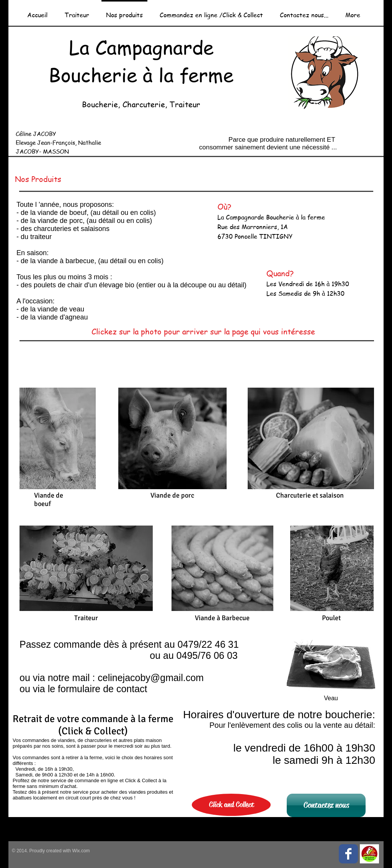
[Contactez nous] (326, 805)
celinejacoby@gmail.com (151, 678)
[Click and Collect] (231, 805)
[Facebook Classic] (348, 854)
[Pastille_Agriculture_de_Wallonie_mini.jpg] (369, 854)
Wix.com (80, 851)
